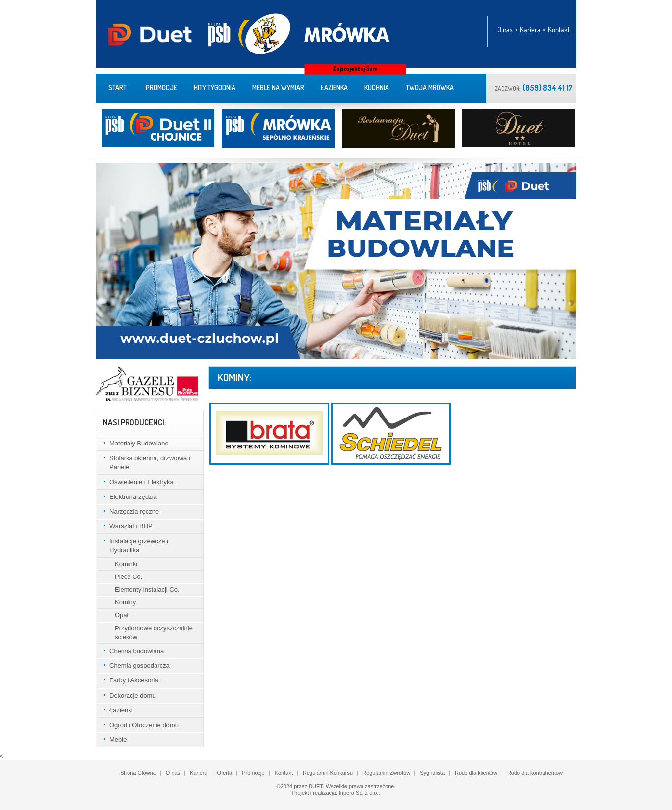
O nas (505, 30)
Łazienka (334, 88)
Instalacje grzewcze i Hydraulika (139, 545)
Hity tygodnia (215, 88)
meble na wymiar (278, 88)
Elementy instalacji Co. (147, 589)
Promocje (161, 88)
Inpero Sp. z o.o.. (360, 793)
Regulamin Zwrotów (386, 773)
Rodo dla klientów (476, 773)
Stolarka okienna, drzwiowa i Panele (150, 462)
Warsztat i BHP (131, 526)
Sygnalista (432, 773)
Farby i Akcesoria (134, 680)
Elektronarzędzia (133, 497)
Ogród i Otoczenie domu (144, 725)
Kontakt (559, 30)
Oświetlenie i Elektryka (142, 482)
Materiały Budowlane (139, 443)
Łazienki (121, 710)
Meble (118, 740)
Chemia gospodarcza (140, 666)
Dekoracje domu (133, 695)
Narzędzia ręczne (134, 511)
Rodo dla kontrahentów (535, 773)
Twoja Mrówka (430, 88)
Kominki (126, 564)
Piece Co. (129, 577)
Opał (121, 615)
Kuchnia (377, 88)
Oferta (225, 773)
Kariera (530, 30)
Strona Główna (138, 773)
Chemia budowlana (137, 651)
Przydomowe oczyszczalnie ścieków (154, 633)
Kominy (125, 602)
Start (117, 88)
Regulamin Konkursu (328, 773)
